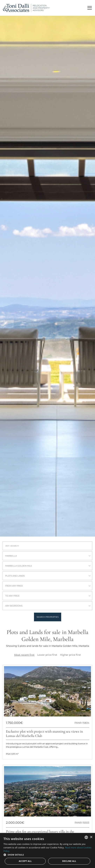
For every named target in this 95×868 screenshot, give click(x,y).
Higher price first (70, 655)
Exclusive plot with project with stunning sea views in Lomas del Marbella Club (44, 734)
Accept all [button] (25, 861)
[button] (47, 855)
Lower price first (47, 655)
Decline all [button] (69, 861)
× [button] (91, 837)
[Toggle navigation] (90, 8)
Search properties (48, 617)
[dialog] (47, 850)
